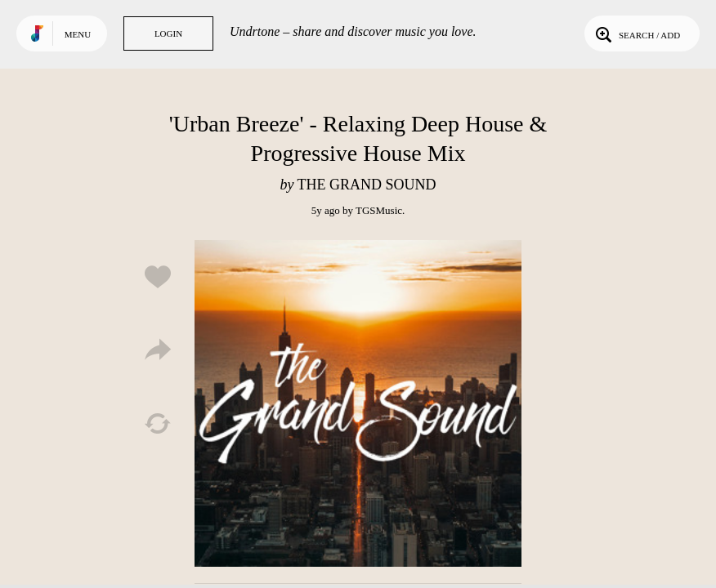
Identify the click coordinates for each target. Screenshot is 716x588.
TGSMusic (379, 210)
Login (168, 33)
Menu (78, 34)
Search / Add (636, 33)
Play (358, 403)
